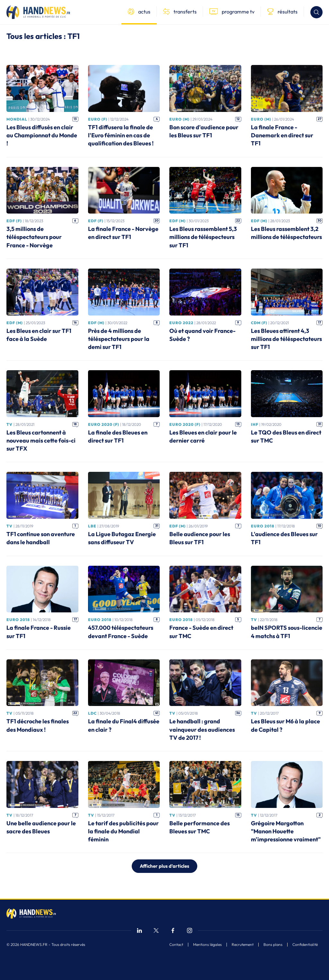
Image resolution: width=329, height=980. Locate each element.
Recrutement (243, 945)
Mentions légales (207, 945)
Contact (176, 945)
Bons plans (273, 945)
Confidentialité (305, 945)
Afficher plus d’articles (164, 866)
